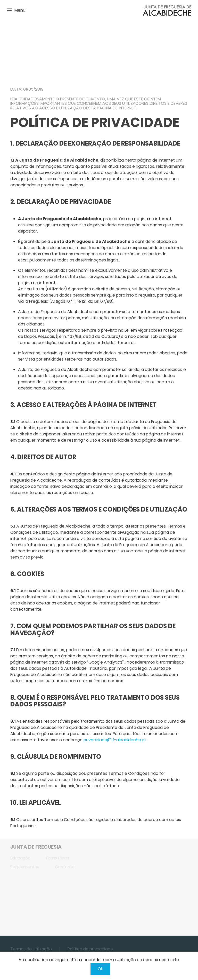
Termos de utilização (31, 949)
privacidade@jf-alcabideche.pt (115, 740)
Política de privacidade (90, 949)
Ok (100, 969)
